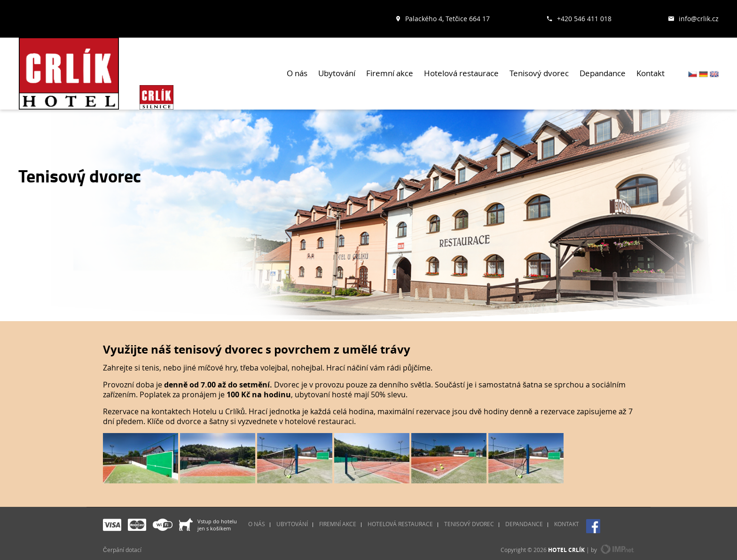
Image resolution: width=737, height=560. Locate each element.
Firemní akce (390, 73)
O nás (297, 73)
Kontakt (651, 73)
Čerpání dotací (122, 550)
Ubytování (337, 73)
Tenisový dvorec (539, 73)
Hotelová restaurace (461, 73)
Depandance (603, 73)
